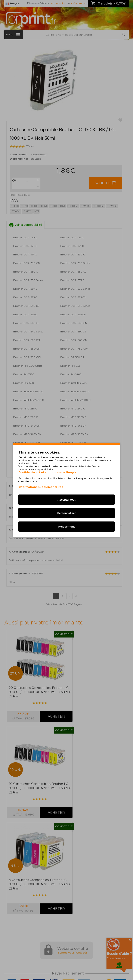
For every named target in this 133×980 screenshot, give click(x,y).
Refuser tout (67, 526)
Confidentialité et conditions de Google (47, 472)
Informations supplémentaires (41, 487)
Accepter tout (66, 499)
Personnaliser (66, 513)
